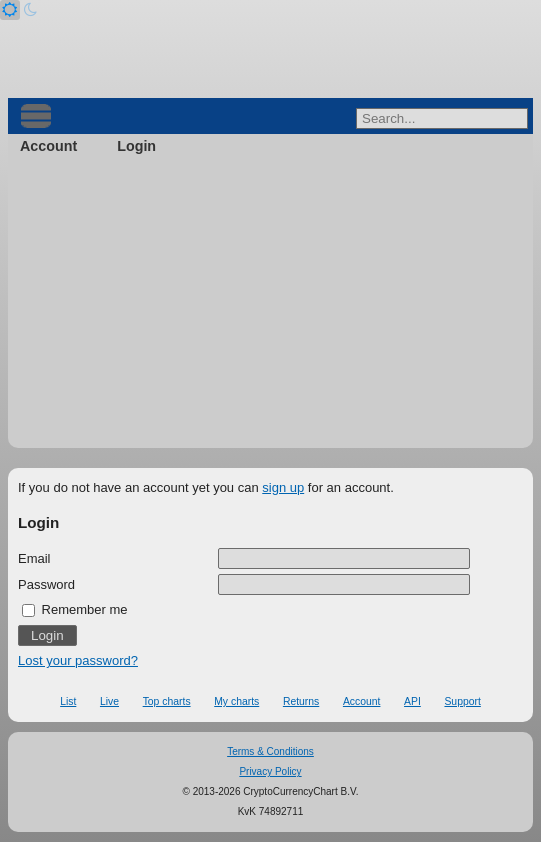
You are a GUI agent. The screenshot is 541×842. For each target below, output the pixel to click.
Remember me (75, 609)
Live (109, 701)
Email (34, 558)
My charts (236, 701)
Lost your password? (78, 660)
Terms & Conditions (270, 751)
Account (48, 146)
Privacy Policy (270, 771)
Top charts (167, 701)
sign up (283, 487)
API (412, 701)
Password (46, 584)
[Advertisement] (270, 308)
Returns (301, 701)
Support (462, 701)
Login (136, 146)
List (68, 701)
